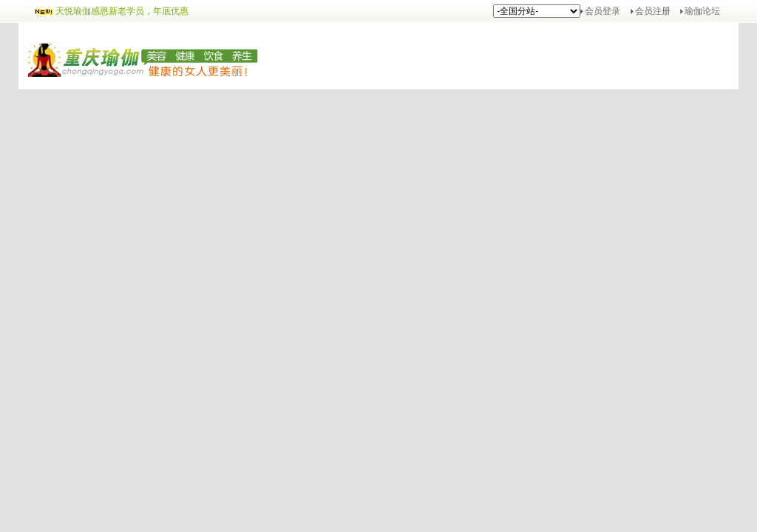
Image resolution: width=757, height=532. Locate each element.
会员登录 (602, 11)
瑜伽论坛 (702, 11)
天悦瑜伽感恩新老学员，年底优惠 (122, 11)
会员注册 (653, 11)
